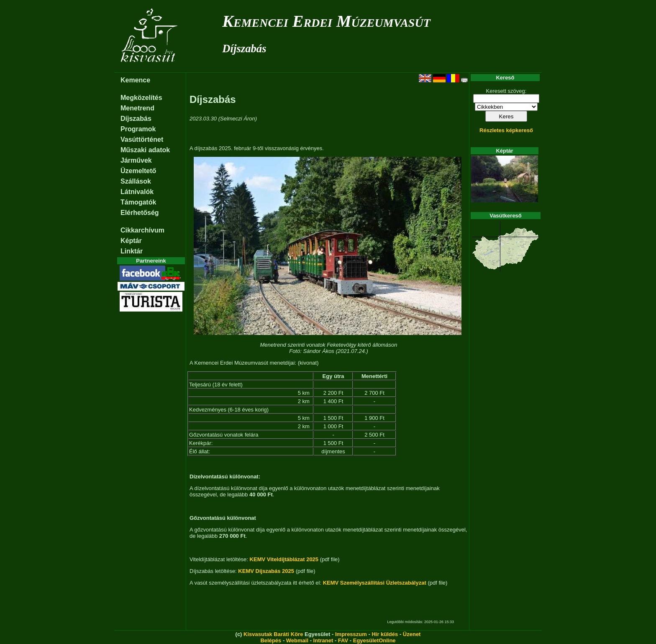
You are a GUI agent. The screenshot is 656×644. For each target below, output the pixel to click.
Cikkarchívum (142, 230)
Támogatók (138, 202)
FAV (343, 640)
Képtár (131, 241)
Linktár (132, 251)
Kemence (135, 80)
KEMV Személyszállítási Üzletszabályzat (375, 583)
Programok (138, 129)
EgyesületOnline (374, 640)
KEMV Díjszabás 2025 (266, 571)
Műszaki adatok (145, 150)
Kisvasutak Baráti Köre (273, 634)
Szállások (136, 181)
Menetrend (137, 108)
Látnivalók (137, 192)
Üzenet (412, 634)
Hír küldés (385, 634)
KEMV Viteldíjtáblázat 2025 (284, 559)
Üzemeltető (138, 171)
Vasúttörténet (142, 139)
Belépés (271, 640)
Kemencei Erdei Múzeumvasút (326, 21)
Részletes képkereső (506, 130)
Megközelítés (141, 98)
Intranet (323, 640)
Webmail (297, 640)
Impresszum (351, 634)
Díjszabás (244, 49)
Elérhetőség (140, 213)
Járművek (136, 160)
